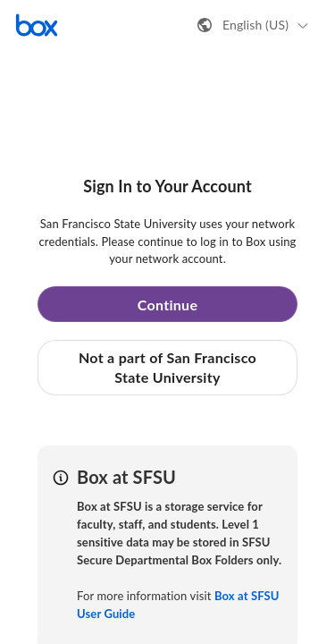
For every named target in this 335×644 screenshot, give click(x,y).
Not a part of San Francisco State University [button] (167, 367)
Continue (168, 305)
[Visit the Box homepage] (37, 25)
